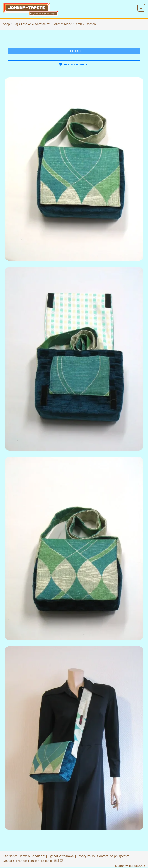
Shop (6, 24)
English (34, 861)
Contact (103, 856)
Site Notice (10, 856)
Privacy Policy (86, 856)
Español (47, 861)
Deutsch (8, 861)
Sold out (74, 51)
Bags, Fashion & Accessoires (32, 24)
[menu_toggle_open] (141, 8)
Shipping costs (120, 856)
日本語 (59, 861)
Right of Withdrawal (61, 856)
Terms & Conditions (32, 856)
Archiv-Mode (63, 24)
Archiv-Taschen (86, 24)
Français (22, 861)
